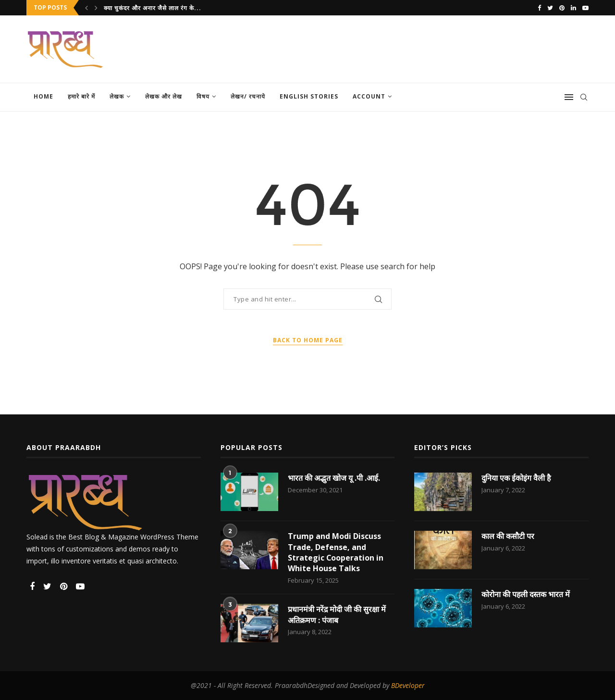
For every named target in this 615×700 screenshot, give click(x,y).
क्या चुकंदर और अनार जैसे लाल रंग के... (153, 8)
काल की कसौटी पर (508, 536)
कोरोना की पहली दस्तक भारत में (526, 594)
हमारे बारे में (81, 96)
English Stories (309, 96)
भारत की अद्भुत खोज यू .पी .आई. (334, 478)
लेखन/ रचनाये (248, 96)
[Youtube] (585, 8)
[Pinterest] (562, 8)
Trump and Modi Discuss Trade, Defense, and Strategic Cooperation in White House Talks (336, 552)
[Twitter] (550, 8)
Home (43, 96)
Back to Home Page (308, 340)
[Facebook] (539, 8)
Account (369, 96)
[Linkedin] (573, 8)
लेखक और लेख (164, 96)
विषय (203, 96)
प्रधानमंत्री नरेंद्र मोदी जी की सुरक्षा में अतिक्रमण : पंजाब (337, 615)
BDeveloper (408, 686)
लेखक (117, 96)
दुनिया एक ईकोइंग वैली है (517, 478)
